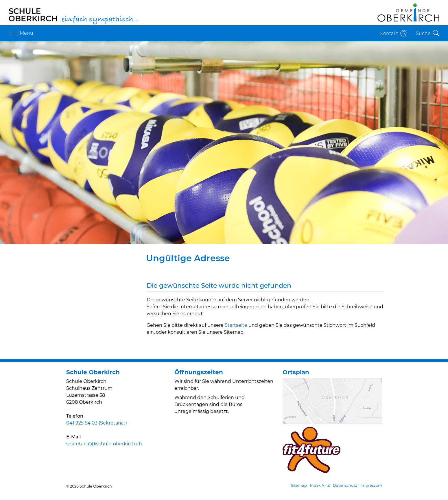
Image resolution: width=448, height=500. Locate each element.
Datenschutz (345, 485)
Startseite (236, 325)
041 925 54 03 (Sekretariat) (97, 423)
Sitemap (299, 485)
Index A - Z (320, 485)
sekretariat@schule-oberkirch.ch (104, 444)
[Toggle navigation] (21, 33)
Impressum (371, 485)
